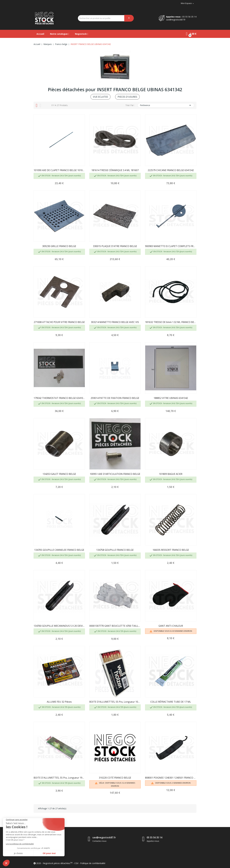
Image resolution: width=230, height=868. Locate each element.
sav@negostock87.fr (176, 20)
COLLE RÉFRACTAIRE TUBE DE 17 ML (171, 702)
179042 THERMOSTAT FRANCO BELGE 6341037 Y (59, 398)
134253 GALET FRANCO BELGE (59, 474)
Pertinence (166, 105)
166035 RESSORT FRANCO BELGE (171, 550)
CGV (76, 863)
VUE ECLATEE (100, 97)
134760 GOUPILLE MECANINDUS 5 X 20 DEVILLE (59, 626)
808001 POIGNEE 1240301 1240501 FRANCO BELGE (171, 778)
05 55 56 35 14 (189, 17)
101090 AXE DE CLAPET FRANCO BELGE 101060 (59, 170)
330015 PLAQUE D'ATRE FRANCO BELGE (115, 246)
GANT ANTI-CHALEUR (171, 626)
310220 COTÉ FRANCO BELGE (115, 778)
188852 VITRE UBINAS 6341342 (171, 398)
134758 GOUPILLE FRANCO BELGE (115, 550)
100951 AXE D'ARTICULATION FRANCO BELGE (115, 474)
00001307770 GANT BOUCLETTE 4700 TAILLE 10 (115, 626)
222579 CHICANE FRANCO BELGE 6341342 (171, 170)
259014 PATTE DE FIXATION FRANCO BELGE (115, 398)
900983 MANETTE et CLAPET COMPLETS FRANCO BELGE (171, 246)
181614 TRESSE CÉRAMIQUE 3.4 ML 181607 (115, 170)
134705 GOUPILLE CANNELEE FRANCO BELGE (59, 550)
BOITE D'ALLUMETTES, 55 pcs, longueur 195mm (59, 778)
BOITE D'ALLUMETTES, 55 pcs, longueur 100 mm (115, 702)
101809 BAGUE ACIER (171, 474)
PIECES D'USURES (127, 97)
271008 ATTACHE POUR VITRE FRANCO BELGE (59, 322)
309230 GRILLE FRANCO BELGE (59, 246)
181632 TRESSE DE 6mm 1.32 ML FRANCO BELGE (171, 322)
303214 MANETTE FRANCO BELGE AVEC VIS (115, 322)
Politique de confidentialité (93, 863)
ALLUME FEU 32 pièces (59, 702)
